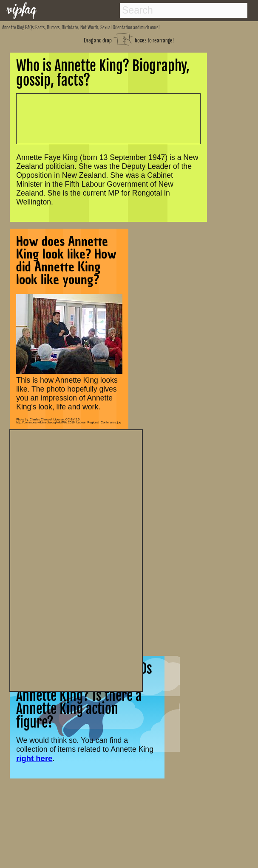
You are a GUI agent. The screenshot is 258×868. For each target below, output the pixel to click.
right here (34, 758)
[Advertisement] (76, 560)
